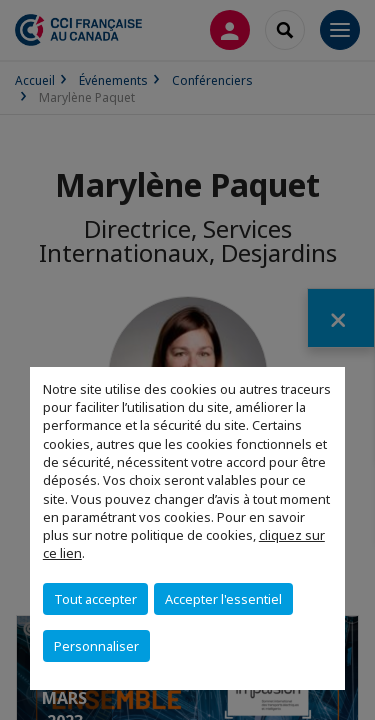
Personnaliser (96, 646)
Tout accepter (95, 599)
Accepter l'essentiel (223, 599)
